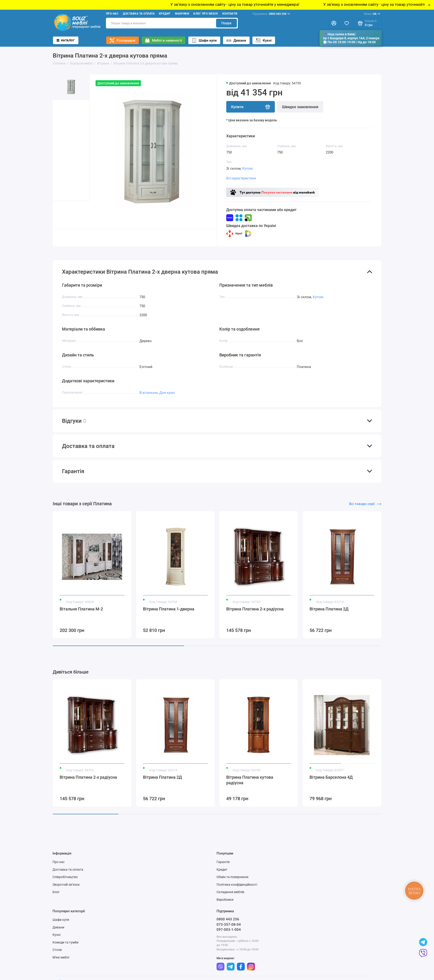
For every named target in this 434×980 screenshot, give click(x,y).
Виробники (225, 900)
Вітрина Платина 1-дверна (169, 609)
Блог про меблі (206, 14)
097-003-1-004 (229, 930)
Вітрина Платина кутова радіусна (250, 780)
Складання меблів (230, 892)
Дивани (236, 40)
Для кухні (167, 393)
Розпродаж (122, 40)
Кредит (165, 14)
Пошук (226, 23)
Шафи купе (204, 40)
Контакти (230, 14)
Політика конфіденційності (237, 885)
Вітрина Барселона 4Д (331, 777)
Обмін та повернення (232, 877)
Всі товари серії (365, 504)
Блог (56, 892)
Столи (57, 950)
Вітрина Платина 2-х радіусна (255, 609)
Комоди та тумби (65, 942)
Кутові (248, 168)
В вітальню (149, 393)
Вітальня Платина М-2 (81, 609)
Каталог (66, 40)
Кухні (264, 40)
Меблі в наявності (164, 40)
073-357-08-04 (229, 925)
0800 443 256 (271, 14)
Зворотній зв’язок (66, 885)
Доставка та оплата (139, 14)
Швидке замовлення (300, 107)
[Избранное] (347, 23)
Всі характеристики (241, 178)
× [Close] (429, 5)
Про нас (112, 14)
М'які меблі (61, 957)
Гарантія (223, 862)
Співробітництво (65, 877)
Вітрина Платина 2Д (329, 609)
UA (372, 14)
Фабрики (182, 14)
